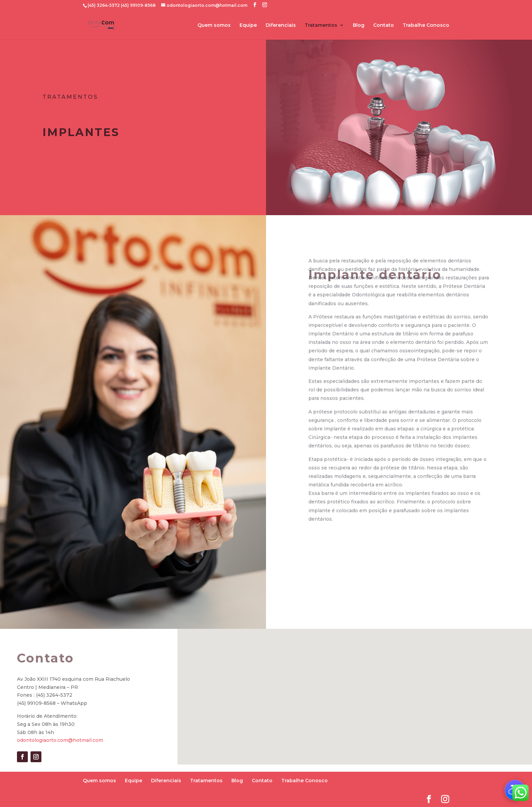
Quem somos (214, 25)
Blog (359, 25)
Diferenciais (281, 25)
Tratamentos (321, 25)
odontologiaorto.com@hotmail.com (60, 740)
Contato (384, 25)
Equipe (248, 25)
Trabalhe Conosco (426, 25)
